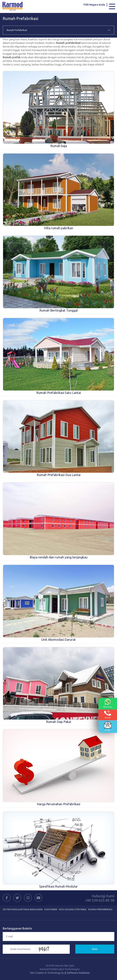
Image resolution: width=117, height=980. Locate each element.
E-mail (108, 726)
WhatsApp (108, 703)
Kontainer (51, 909)
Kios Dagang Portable (73, 909)
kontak (108, 715)
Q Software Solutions (77, 973)
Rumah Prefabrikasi (100, 909)
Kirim (95, 949)
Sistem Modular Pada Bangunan (23, 909)
